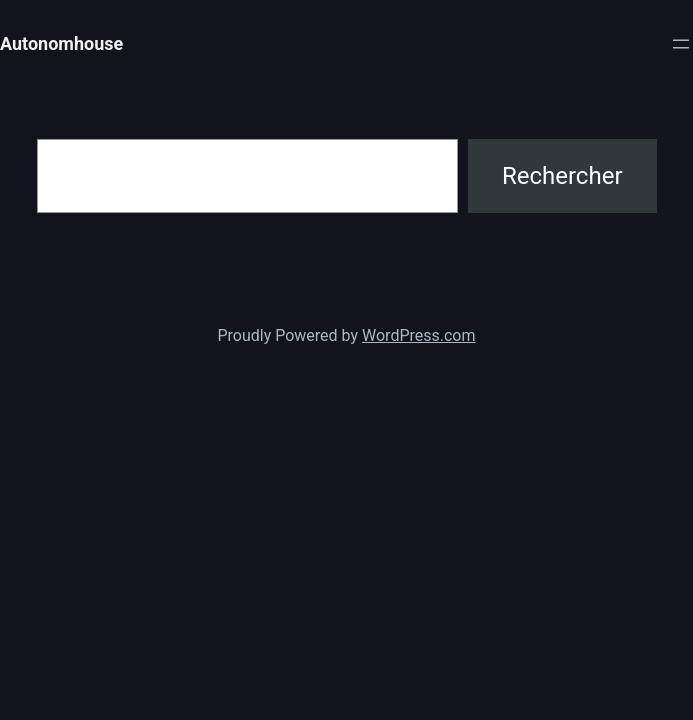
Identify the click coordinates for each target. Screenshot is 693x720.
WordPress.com (419, 335)
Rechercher (562, 176)
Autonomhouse (61, 43)
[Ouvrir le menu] (681, 44)
